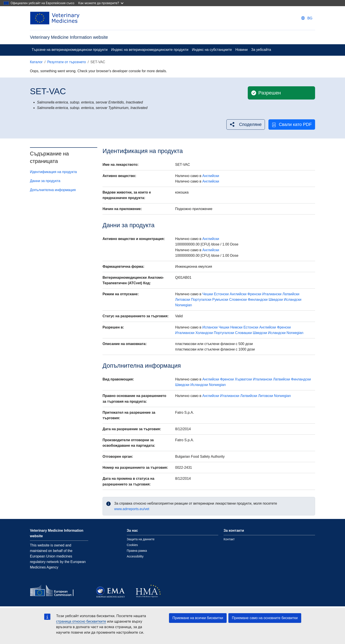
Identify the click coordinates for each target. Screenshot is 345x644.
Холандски (204, 333)
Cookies (132, 545)
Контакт (229, 539)
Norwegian (184, 305)
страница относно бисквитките (81, 621)
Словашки (243, 333)
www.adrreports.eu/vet (132, 509)
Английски (211, 176)
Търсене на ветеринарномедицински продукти (70, 50)
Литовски (183, 300)
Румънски (220, 300)
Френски (254, 294)
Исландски (293, 300)
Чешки (207, 294)
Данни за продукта (45, 181)
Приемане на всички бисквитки (198, 618)
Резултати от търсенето (67, 62)
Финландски (258, 300)
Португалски (201, 300)
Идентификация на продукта (53, 172)
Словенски (238, 300)
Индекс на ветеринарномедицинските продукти (150, 50)
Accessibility (135, 556)
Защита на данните (141, 539)
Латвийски (291, 294)
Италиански (272, 294)
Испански (210, 327)
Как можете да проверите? (101, 3)
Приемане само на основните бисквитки (265, 618)
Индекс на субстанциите (212, 50)
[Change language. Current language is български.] (307, 18)
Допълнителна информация (53, 190)
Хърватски (243, 379)
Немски (236, 327)
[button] (246, 125)
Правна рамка (137, 551)
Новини (242, 50)
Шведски (276, 300)
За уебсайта (261, 50)
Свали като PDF (292, 125)
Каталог (36, 62)
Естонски (221, 294)
